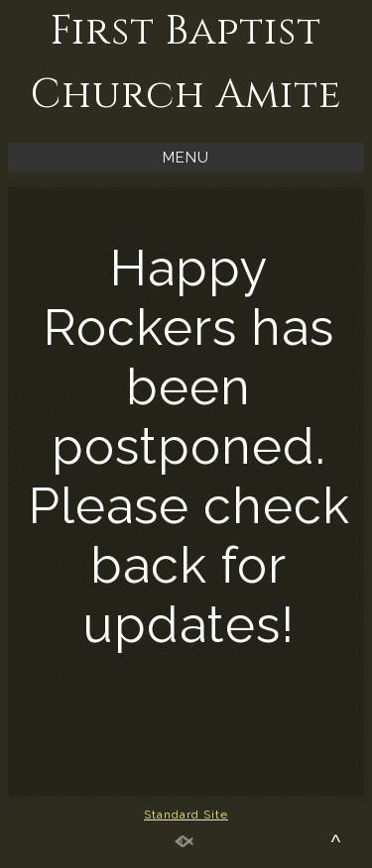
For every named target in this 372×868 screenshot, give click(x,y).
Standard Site (186, 814)
